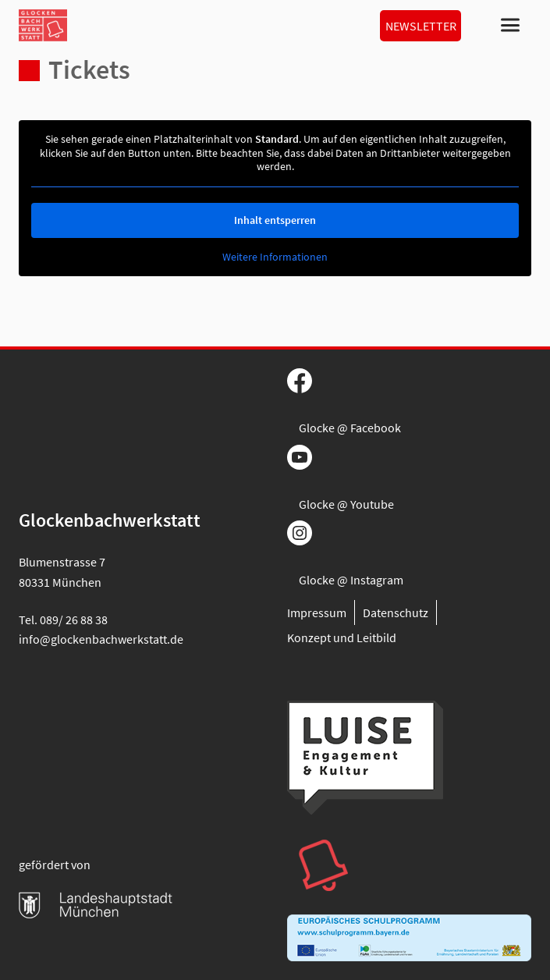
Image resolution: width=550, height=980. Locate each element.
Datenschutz (396, 612)
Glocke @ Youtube (346, 504)
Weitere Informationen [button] (275, 257)
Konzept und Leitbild (342, 637)
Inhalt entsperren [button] (275, 220)
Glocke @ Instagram (351, 580)
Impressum (317, 612)
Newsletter (421, 26)
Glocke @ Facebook (350, 428)
